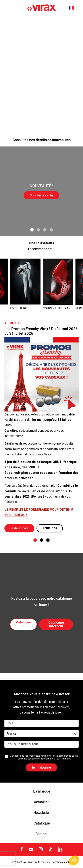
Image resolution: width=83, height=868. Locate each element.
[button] (74, 8)
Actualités (50, 528)
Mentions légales (62, 862)
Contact (41, 834)
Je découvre (19, 528)
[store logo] (42, 8)
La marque (42, 791)
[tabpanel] (41, 191)
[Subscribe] (41, 767)
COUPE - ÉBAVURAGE (58, 308)
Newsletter (42, 813)
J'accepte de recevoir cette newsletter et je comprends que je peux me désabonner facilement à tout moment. (44, 757)
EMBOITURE (18, 308)
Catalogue (42, 823)
